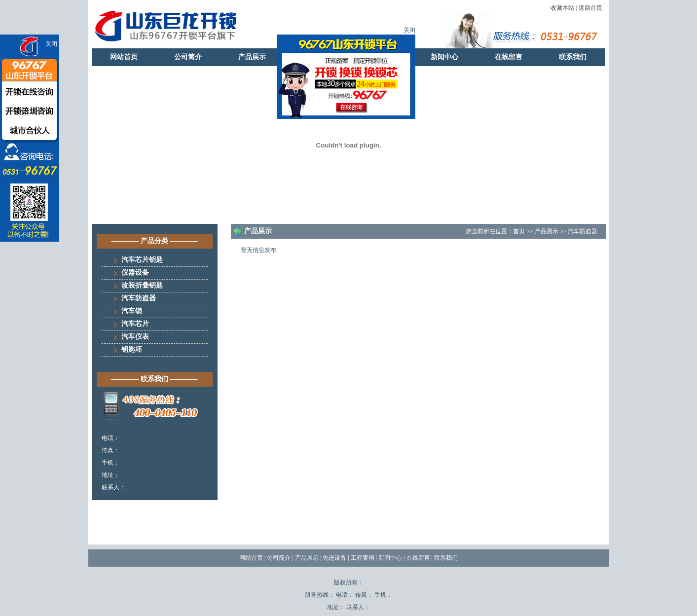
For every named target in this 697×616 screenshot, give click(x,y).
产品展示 (252, 57)
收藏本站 (562, 8)
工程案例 (363, 558)
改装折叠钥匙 (142, 285)
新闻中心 (444, 57)
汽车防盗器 (139, 298)
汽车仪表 (135, 337)
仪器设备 (135, 272)
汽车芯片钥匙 (142, 260)
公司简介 (188, 57)
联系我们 (573, 57)
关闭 (51, 44)
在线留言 (509, 57)
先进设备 (334, 558)
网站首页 (124, 57)
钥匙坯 (132, 349)
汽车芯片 (135, 324)
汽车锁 (132, 311)
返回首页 (590, 8)
